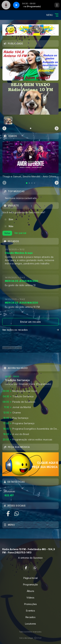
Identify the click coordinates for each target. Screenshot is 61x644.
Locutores (31, 624)
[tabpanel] (30, 160)
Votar (7, 233)
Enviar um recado (30, 322)
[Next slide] (57, 128)
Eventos (30, 611)
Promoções (31, 604)
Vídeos (30, 598)
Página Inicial (31, 578)
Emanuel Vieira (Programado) (35, 384)
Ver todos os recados (30, 330)
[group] (30, 99)
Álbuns (30, 591)
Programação (30, 584)
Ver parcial (20, 233)
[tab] (27, 183)
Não (11, 226)
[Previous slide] (4, 128)
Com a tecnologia (30, 638)
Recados (30, 617)
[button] (8, 121)
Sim (11, 219)
